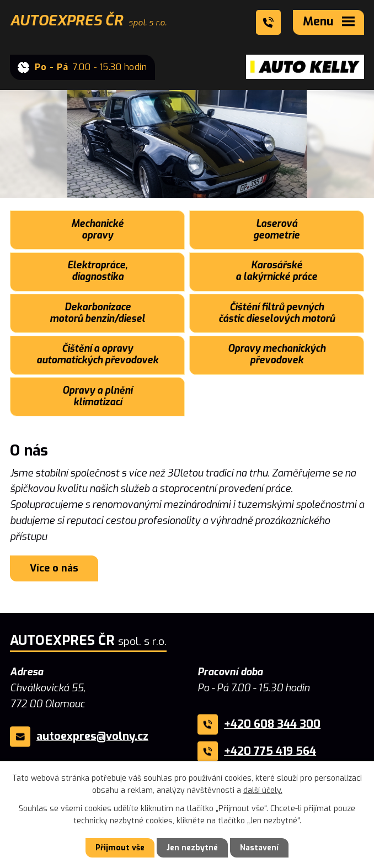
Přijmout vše (120, 848)
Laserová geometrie (276, 230)
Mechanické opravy (97, 230)
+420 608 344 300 (272, 724)
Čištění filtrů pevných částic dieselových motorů (277, 313)
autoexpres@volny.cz (92, 736)
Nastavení (259, 848)
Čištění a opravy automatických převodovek (97, 354)
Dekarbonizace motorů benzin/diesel (97, 313)
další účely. (263, 790)
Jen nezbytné (192, 848)
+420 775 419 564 (270, 751)
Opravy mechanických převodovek (277, 354)
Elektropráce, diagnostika (97, 271)
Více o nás (54, 568)
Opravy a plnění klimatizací (97, 396)
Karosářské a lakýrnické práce (276, 271)
